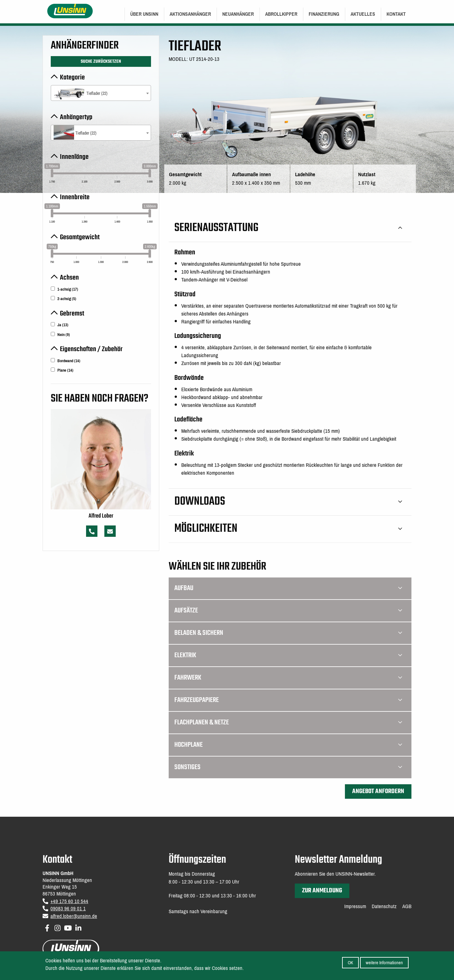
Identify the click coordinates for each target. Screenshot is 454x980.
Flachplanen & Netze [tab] (288, 722)
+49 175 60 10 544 (69, 901)
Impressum (355, 907)
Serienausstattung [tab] (288, 228)
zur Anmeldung (322, 891)
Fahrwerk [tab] (288, 678)
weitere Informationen (384, 963)
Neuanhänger (238, 14)
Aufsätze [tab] (288, 611)
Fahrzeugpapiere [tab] (288, 700)
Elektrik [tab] (288, 655)
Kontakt (396, 14)
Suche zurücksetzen (101, 61)
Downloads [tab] (288, 502)
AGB (407, 907)
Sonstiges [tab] (288, 767)
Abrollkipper (281, 14)
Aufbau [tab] (288, 588)
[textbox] (101, 93)
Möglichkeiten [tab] (288, 529)
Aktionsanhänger (190, 14)
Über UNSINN (144, 14)
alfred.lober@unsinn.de (74, 916)
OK (350, 963)
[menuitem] (144, 14)
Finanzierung (324, 14)
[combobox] (101, 93)
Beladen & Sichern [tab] (288, 633)
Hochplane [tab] (288, 745)
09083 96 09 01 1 (68, 909)
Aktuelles (363, 14)
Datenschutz (384, 907)
